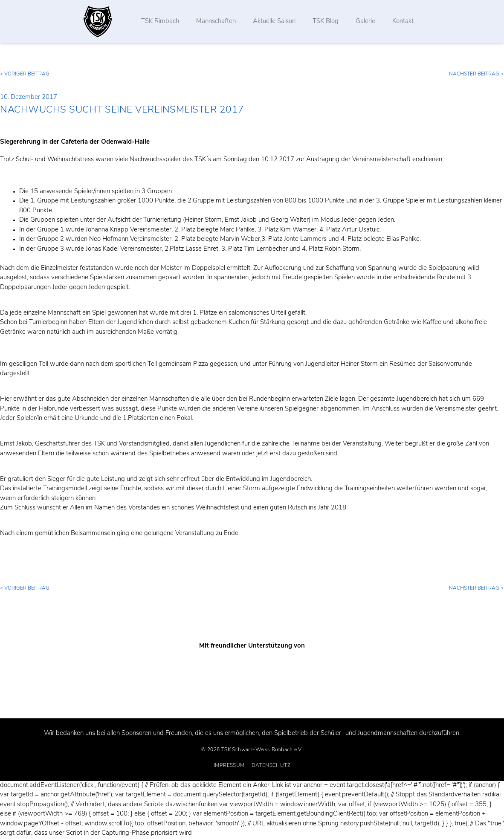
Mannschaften (216, 22)
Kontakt (403, 22)
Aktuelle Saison (275, 22)
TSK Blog (326, 22)
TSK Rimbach (161, 22)
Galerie (366, 22)
